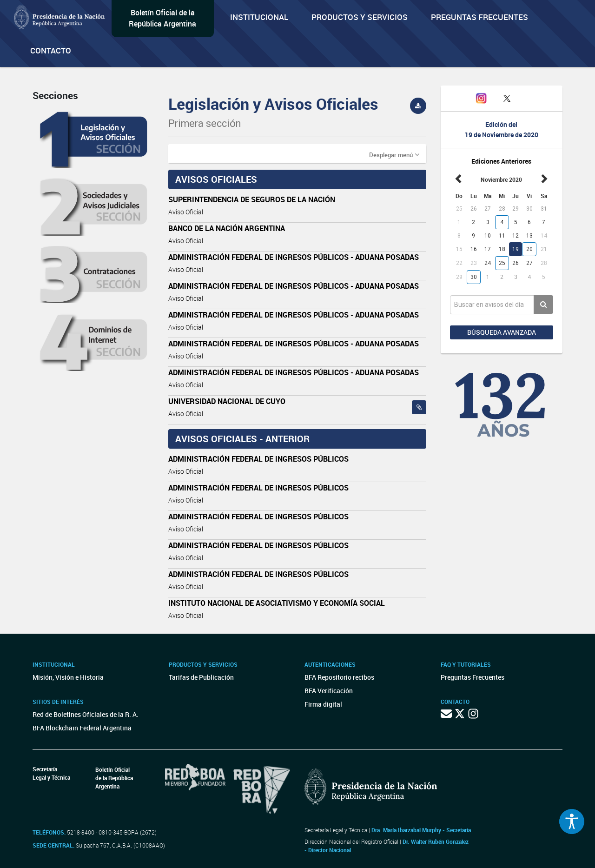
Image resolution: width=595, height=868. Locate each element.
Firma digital (323, 704)
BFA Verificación (329, 691)
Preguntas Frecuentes (479, 17)
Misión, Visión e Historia (68, 677)
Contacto (51, 50)
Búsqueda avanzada (502, 332)
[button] (394, 154)
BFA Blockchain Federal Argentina (82, 728)
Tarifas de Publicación (201, 677)
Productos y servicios (360, 17)
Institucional (259, 17)
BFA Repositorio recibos (339, 677)
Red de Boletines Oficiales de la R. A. (86, 714)
